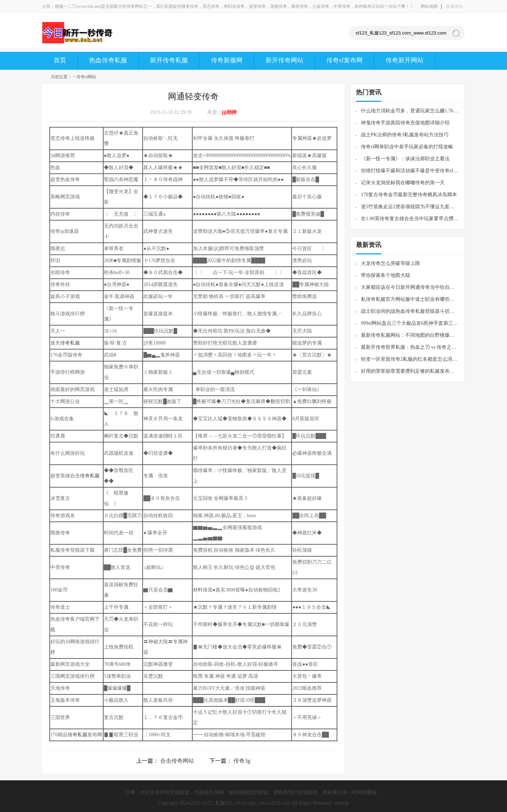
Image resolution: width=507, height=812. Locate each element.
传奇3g (242, 761)
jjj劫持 (229, 112)
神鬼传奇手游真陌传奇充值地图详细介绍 (405, 123)
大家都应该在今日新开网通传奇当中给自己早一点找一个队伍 (410, 287)
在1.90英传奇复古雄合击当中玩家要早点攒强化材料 (410, 219)
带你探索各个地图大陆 (386, 275)
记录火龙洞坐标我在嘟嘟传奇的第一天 (403, 183)
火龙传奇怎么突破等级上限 (390, 263)
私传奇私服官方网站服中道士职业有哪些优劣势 (410, 299)
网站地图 (429, 6)
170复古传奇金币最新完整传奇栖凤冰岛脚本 (409, 195)
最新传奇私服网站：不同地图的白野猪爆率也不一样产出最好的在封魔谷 (410, 335)
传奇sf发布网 (345, 60)
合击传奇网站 (177, 761)
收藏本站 (455, 6)
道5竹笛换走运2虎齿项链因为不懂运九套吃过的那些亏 (410, 207)
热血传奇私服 (108, 60)
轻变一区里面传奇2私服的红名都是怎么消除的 (410, 359)
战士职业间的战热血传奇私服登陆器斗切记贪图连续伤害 (410, 311)
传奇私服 (70, 343)
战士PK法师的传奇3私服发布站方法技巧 (405, 135)
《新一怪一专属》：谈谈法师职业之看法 (405, 159)
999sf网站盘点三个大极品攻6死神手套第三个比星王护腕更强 (410, 323)
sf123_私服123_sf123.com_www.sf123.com (246, 803)
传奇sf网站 (86, 77)
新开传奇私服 (169, 60)
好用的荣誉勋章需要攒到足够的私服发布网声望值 (410, 371)
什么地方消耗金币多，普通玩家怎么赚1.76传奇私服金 (410, 111)
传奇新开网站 (405, 60)
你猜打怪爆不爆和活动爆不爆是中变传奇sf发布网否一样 (410, 171)
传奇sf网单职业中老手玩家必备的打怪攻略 (407, 147)
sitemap (342, 803)
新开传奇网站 (284, 60)
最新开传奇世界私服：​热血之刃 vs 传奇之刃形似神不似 (410, 347)
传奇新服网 (227, 60)
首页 (60, 60)
